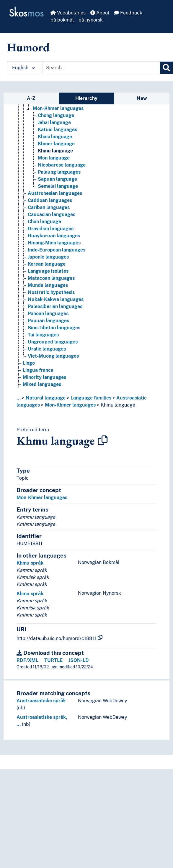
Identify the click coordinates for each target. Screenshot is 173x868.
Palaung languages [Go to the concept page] (59, 172)
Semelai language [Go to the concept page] (58, 186)
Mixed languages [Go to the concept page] (42, 384)
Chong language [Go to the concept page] (56, 115)
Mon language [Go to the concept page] (54, 158)
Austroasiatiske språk (41, 701)
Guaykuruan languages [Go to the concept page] (54, 236)
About (100, 13)
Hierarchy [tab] (86, 98)
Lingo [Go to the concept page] (29, 363)
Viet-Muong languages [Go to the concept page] (53, 356)
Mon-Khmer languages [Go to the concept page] (58, 108)
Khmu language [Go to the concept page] (55, 151)
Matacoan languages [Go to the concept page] (51, 278)
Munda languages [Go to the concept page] (48, 285)
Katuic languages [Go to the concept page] (57, 130)
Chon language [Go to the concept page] (44, 222)
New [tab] (142, 98)
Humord (28, 47)
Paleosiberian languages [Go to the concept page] (55, 306)
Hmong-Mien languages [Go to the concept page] (54, 243)
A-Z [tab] (31, 98)
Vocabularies (68, 13)
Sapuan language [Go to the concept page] (57, 179)
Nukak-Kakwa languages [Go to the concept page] (56, 299)
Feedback (128, 13)
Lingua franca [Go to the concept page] (38, 370)
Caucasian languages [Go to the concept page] (52, 214)
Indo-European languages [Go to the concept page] (57, 250)
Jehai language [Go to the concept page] (54, 123)
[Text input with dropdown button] (101, 68)
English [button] (24, 68)
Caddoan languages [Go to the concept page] (50, 200)
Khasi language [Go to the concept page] (55, 137)
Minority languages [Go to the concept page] (44, 377)
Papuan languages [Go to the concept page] (48, 321)
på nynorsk (91, 20)
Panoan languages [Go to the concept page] (48, 314)
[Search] (167, 68)
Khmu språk (30, 563)
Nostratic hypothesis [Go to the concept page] (51, 292)
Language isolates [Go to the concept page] (48, 271)
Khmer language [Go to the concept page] (56, 144)
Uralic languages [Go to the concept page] (47, 349)
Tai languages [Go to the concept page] (43, 335)
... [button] (19, 398)
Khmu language (118, 405)
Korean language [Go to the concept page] (47, 264)
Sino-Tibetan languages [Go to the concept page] (54, 328)
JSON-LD (79, 660)
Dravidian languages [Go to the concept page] (51, 229)
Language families (91, 398)
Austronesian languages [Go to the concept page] (55, 193)
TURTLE (53, 660)
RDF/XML (27, 660)
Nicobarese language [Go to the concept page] (62, 165)
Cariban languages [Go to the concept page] (49, 207)
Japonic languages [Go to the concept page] (48, 257)
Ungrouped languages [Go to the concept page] (53, 342)
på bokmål (62, 20)
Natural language (46, 398)
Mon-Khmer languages (70, 405)
